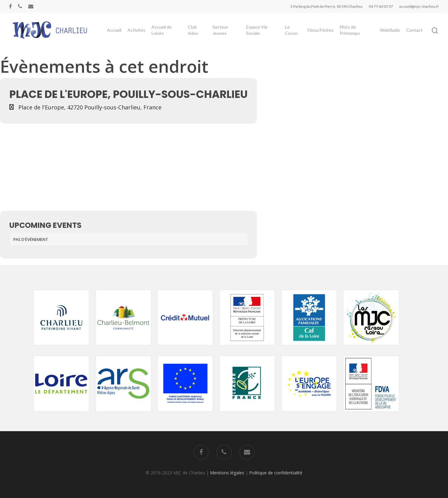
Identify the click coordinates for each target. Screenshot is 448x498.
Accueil (126, 35)
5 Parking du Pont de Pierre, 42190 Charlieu (326, 6)
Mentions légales (227, 473)
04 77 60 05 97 (381, 6)
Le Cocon (295, 35)
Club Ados (203, 35)
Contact (414, 35)
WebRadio (390, 35)
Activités (149, 35)
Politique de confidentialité (276, 473)
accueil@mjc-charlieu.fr (419, 6)
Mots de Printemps (352, 35)
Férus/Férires (323, 35)
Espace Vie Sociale (263, 35)
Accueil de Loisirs (174, 35)
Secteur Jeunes (229, 35)
